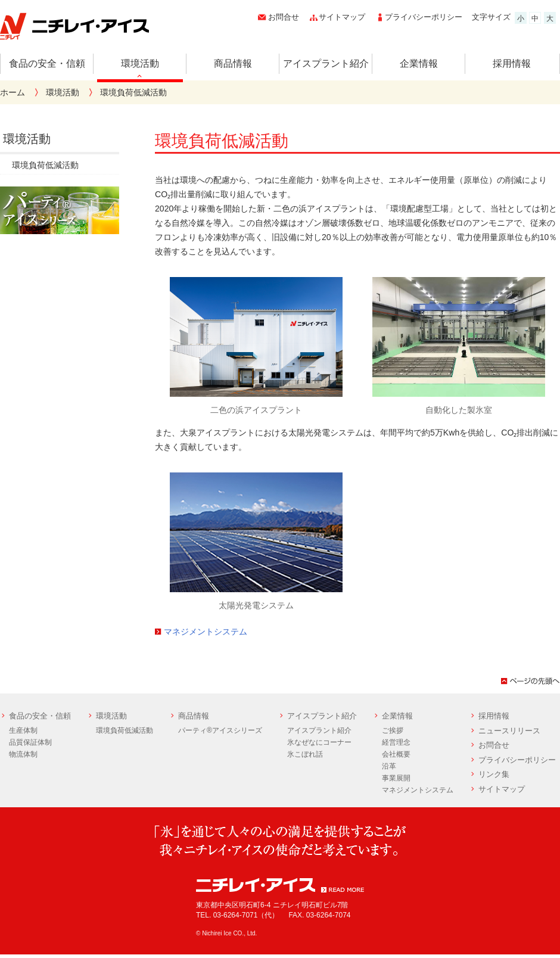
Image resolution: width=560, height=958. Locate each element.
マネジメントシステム (206, 632)
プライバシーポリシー (424, 17)
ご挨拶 (393, 730)
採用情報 (512, 63)
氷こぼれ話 (305, 754)
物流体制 (23, 754)
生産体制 (23, 730)
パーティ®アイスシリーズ (220, 730)
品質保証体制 (30, 742)
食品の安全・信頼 (47, 63)
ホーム (13, 92)
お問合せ (284, 17)
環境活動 (140, 63)
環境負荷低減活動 (45, 165)
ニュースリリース (509, 731)
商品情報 (233, 63)
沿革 (389, 766)
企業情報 (419, 63)
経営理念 (396, 742)
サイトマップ (342, 17)
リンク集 (494, 774)
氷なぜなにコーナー (319, 742)
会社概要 (396, 754)
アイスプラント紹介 (326, 63)
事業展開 (396, 778)
